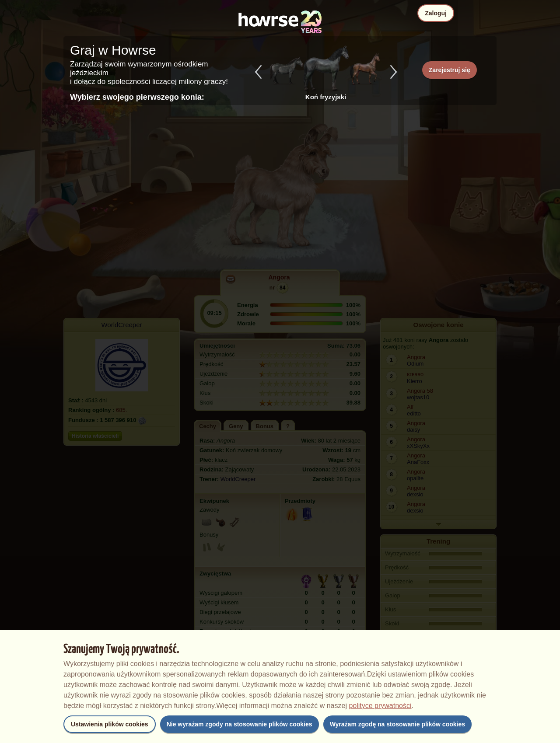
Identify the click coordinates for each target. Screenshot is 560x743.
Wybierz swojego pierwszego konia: (137, 97)
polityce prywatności (380, 706)
